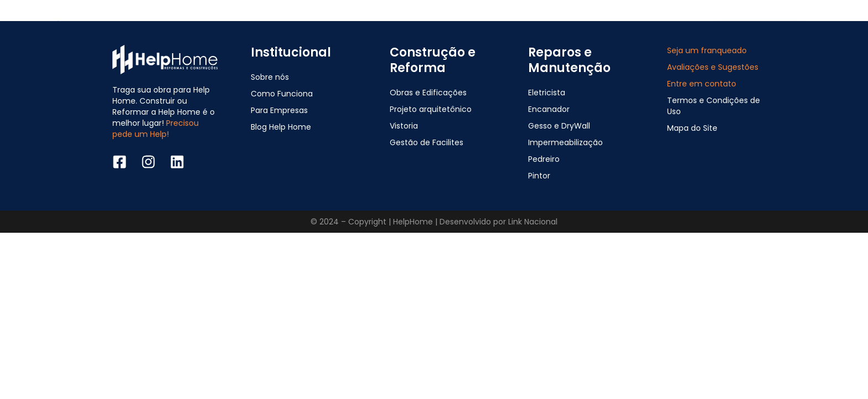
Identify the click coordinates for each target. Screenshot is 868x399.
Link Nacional (533, 222)
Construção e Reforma (433, 60)
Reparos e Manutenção (569, 60)
